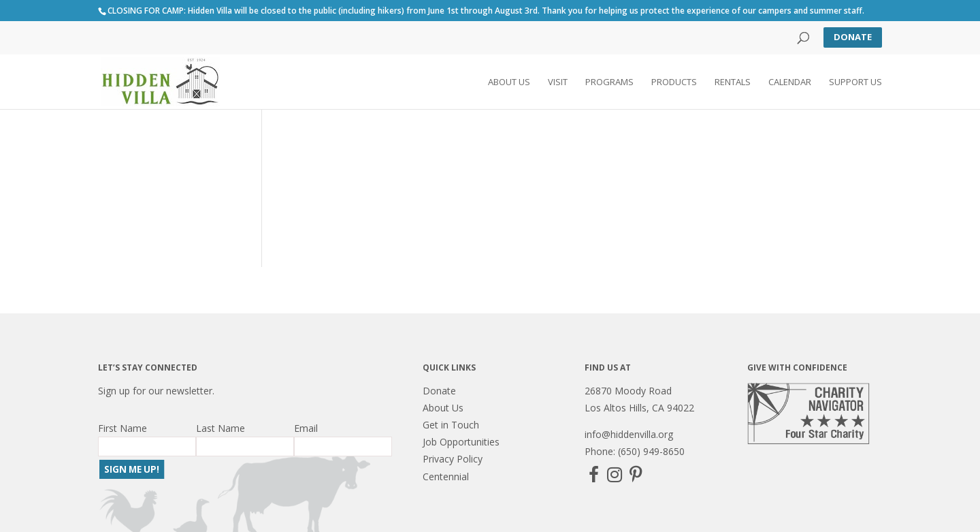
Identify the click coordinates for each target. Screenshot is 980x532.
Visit (558, 82)
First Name (122, 428)
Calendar (790, 82)
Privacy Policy (453, 459)
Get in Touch (451, 425)
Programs (609, 82)
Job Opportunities (461, 442)
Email (306, 428)
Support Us (855, 82)
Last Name (220, 428)
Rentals (733, 82)
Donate (853, 37)
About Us (509, 82)
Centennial (446, 476)
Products (674, 82)
